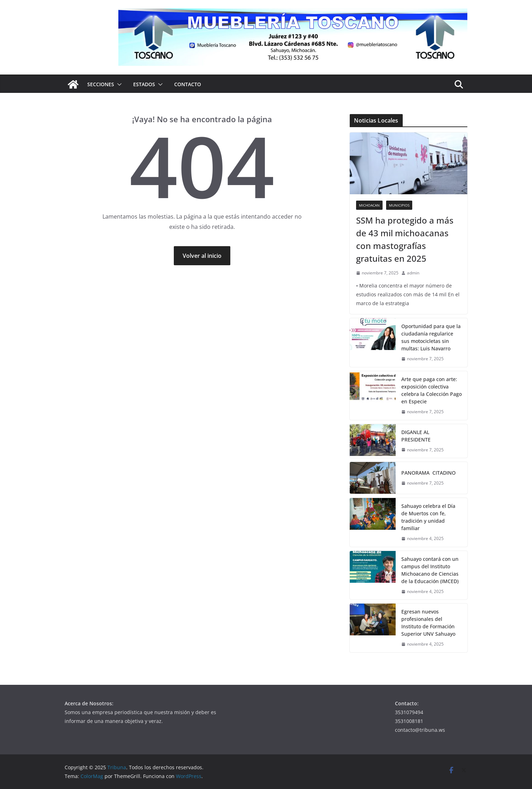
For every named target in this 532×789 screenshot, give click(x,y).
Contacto (188, 84)
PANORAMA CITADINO (429, 473)
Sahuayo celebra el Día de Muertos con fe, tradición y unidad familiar (428, 517)
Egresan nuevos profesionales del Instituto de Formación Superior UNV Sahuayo (428, 623)
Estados (144, 84)
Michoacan (369, 205)
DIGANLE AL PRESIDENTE (417, 436)
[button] (118, 84)
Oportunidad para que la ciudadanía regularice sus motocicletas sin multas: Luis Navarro (431, 337)
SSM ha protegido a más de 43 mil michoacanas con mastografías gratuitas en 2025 (405, 239)
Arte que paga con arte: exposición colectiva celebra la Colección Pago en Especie (431, 390)
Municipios (399, 205)
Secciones (101, 84)
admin (413, 273)
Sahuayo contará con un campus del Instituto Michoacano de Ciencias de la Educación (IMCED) (430, 570)
